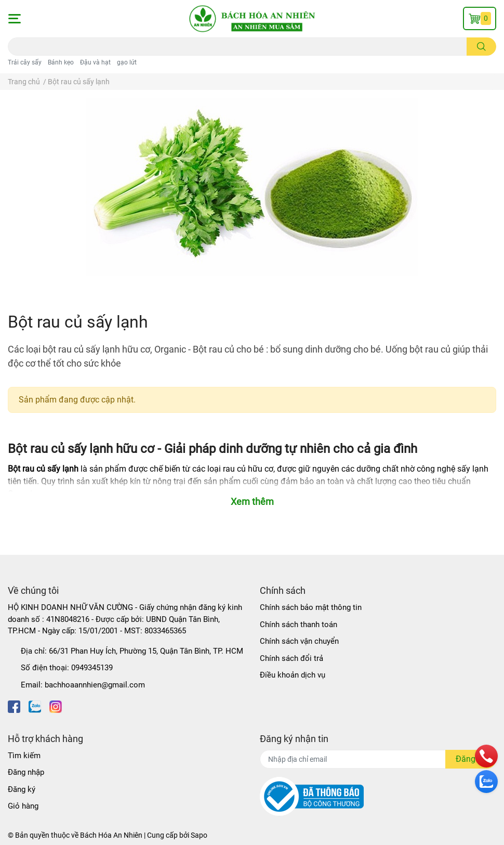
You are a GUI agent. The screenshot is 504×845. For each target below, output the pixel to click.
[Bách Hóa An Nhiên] (252, 19)
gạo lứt (127, 62)
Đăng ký (22, 789)
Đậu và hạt (95, 62)
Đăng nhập (26, 772)
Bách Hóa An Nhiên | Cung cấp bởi (135, 835)
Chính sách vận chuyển (299, 641)
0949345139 (92, 668)
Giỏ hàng (23, 806)
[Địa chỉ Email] (378, 759)
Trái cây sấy (25, 62)
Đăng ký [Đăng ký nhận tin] (471, 759)
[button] (14, 19)
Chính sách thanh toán (299, 625)
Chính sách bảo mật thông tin (311, 607)
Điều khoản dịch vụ (293, 675)
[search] (481, 47)
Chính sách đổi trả (291, 658)
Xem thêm (252, 502)
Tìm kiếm (24, 756)
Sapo (199, 835)
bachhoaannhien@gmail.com (95, 685)
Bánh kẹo (61, 62)
